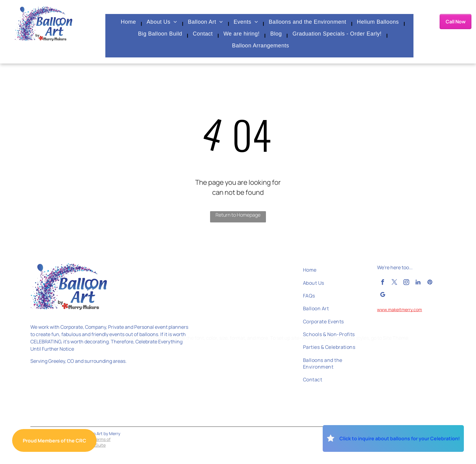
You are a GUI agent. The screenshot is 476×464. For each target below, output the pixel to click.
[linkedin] (418, 283)
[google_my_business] (382, 296)
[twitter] (394, 283)
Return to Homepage (238, 215)
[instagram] (406, 283)
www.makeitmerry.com (399, 309)
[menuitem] (129, 24)
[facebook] (382, 283)
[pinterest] (430, 283)
